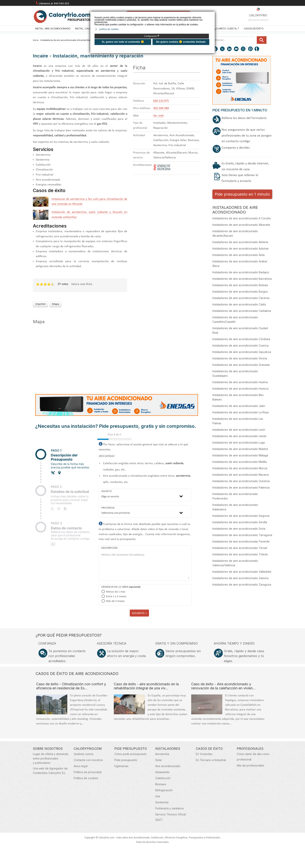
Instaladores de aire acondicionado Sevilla (240, 522)
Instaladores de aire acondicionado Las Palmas (238, 421)
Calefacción (163, 778)
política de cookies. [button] (109, 29)
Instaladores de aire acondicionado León (239, 430)
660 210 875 (161, 101)
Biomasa (161, 784)
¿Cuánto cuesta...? (227, 28)
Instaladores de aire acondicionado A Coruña (241, 218)
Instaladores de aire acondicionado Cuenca (241, 345)
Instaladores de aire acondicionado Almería (240, 242)
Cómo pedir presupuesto (131, 754)
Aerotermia (162, 754)
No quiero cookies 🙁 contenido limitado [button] (181, 42)
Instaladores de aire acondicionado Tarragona (242, 535)
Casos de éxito (254, 28)
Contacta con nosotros (88, 760)
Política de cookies (86, 778)
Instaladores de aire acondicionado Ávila (238, 255)
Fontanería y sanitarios (170, 808)
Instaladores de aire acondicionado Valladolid (242, 572)
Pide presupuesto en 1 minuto (242, 194)
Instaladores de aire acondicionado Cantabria (242, 311)
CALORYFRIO (258, 12)
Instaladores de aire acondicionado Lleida (239, 436)
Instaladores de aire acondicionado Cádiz (239, 304)
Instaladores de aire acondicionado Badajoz (241, 272)
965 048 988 (161, 108)
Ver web (158, 116)
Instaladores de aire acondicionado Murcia (240, 468)
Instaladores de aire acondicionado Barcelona (242, 279)
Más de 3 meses (115, 601)
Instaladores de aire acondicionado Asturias (241, 248)
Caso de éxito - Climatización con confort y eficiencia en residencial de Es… (71, 686)
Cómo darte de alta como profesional (253, 757)
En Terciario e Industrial (211, 760)
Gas (158, 796)
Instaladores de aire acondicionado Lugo (239, 442)
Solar (159, 760)
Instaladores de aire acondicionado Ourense (241, 481)
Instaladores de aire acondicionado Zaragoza (242, 584)
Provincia (108, 508)
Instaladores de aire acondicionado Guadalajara (235, 373)
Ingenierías (121, 766)
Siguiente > (139, 613)
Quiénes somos (84, 754)
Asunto (107, 491)
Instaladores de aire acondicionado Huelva (240, 382)
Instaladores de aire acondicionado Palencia (241, 487)
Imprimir (40, 304)
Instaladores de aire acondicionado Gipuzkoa (242, 352)
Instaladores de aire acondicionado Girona (240, 358)
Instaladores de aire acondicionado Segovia (241, 516)
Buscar (255, 36)
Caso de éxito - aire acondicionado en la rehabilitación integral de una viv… (146, 686)
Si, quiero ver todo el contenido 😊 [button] (123, 42)
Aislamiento (162, 772)
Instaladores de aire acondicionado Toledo (240, 554)
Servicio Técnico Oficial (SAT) (170, 817)
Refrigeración (164, 790)
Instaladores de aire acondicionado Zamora (240, 578)
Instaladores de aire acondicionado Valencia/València (235, 563)
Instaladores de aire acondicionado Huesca (240, 389)
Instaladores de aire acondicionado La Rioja (241, 412)
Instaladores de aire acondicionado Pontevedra (235, 496)
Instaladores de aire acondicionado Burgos (240, 292)
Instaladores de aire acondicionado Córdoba (241, 339)
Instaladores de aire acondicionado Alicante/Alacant (67, 40)
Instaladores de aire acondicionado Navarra (241, 475)
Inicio (36, 40)
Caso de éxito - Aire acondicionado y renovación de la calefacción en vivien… (223, 686)
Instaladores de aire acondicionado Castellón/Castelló (235, 319)
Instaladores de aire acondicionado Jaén (239, 406)
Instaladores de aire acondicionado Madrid (240, 449)
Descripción (109, 548)
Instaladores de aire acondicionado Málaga (240, 455)
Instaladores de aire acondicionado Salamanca (235, 507)
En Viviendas (204, 754)
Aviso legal (81, 766)
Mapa (56, 304)
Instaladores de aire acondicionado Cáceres (241, 298)
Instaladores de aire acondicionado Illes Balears (238, 397)
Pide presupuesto (126, 760)
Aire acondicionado (168, 766)
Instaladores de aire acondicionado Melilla (240, 462)
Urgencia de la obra (115, 587)
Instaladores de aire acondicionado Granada (241, 365)
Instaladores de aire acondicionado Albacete (241, 225)
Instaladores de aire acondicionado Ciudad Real (240, 330)
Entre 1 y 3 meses (116, 597)
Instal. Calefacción (88, 28)
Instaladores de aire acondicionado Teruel (240, 548)
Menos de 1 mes (116, 592)
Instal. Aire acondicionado (53, 28)
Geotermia (162, 802)
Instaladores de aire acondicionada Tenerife (241, 541)
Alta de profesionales (250, 765)
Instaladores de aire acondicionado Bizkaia (240, 285)
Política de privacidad (88, 772)
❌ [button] (212, 14)
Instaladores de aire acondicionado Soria (239, 529)
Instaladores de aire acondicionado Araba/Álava (240, 264)
